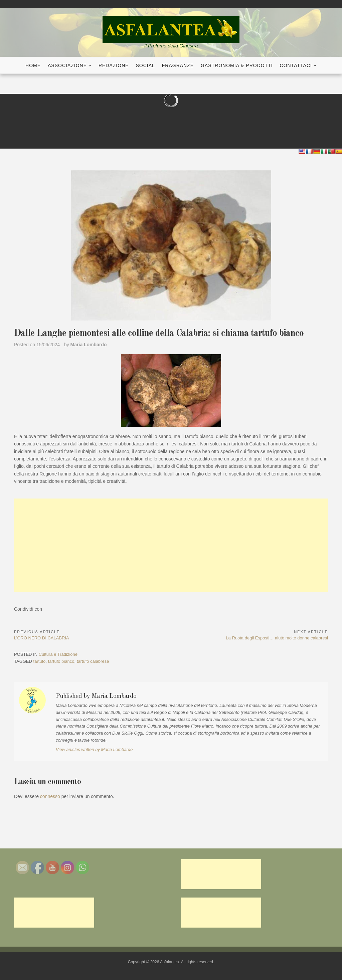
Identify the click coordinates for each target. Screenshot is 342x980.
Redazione (114, 65)
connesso (50, 796)
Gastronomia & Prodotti (237, 65)
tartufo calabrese (93, 661)
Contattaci (296, 65)
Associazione (67, 65)
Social (145, 65)
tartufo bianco (61, 661)
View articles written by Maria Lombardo (94, 749)
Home (33, 65)
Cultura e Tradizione (58, 654)
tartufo (40, 661)
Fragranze (178, 65)
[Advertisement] (171, 545)
